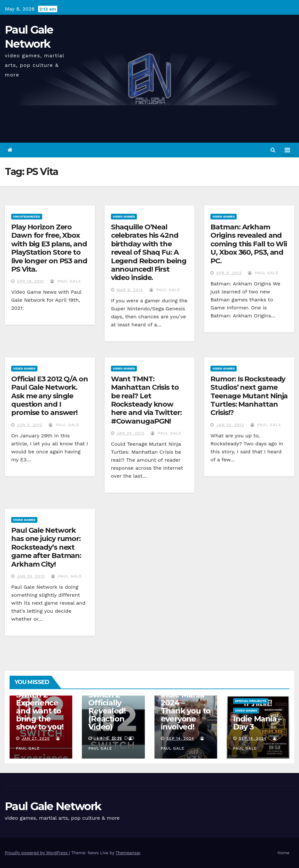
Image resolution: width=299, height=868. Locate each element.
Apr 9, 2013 (229, 273)
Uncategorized (27, 216)
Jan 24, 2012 (131, 433)
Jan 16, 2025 (108, 738)
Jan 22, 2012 (230, 425)
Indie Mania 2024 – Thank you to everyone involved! (186, 711)
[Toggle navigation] (287, 150)
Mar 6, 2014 (130, 290)
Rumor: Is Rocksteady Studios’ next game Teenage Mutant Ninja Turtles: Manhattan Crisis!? (249, 396)
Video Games (124, 216)
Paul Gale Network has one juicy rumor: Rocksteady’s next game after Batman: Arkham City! (46, 547)
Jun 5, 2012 (30, 425)
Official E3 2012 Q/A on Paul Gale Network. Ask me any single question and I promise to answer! (50, 396)
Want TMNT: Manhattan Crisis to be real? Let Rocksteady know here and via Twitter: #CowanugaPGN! (146, 400)
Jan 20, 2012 (31, 576)
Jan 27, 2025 (36, 738)
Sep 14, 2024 (180, 738)
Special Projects (251, 701)
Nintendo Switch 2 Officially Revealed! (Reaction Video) (107, 707)
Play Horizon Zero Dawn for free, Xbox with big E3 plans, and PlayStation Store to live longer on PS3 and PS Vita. (49, 248)
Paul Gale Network (53, 806)
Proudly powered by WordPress (37, 853)
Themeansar (128, 853)
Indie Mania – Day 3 (257, 723)
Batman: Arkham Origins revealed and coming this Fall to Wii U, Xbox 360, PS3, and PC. (249, 244)
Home (283, 853)
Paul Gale (66, 281)
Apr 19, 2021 (31, 281)
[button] (273, 150)
